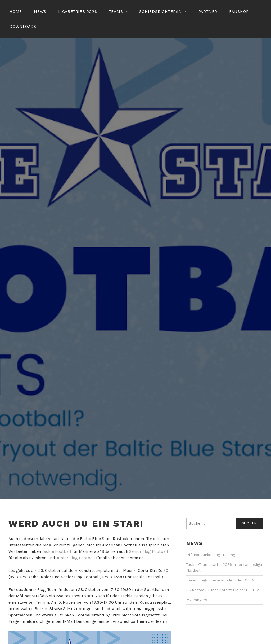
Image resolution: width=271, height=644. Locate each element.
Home (16, 12)
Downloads (23, 26)
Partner (208, 12)
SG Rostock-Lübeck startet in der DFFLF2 (223, 590)
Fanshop (239, 12)
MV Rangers (197, 600)
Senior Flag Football (149, 551)
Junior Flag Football (76, 558)
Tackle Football (57, 551)
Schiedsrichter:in (161, 12)
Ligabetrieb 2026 (78, 12)
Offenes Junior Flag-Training (211, 555)
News (40, 12)
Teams (116, 12)
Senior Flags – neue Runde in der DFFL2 (220, 580)
